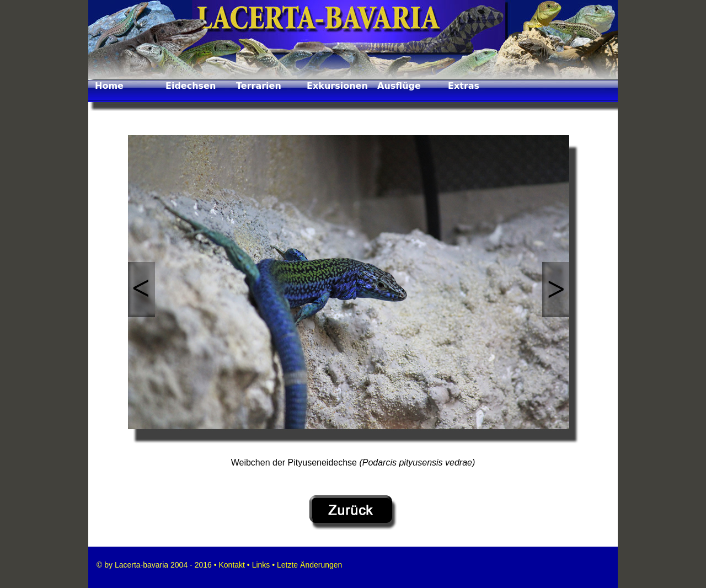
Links (261, 565)
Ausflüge (399, 86)
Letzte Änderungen (308, 565)
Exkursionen (337, 86)
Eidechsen (191, 86)
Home (109, 86)
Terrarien (259, 86)
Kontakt (231, 565)
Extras (464, 86)
